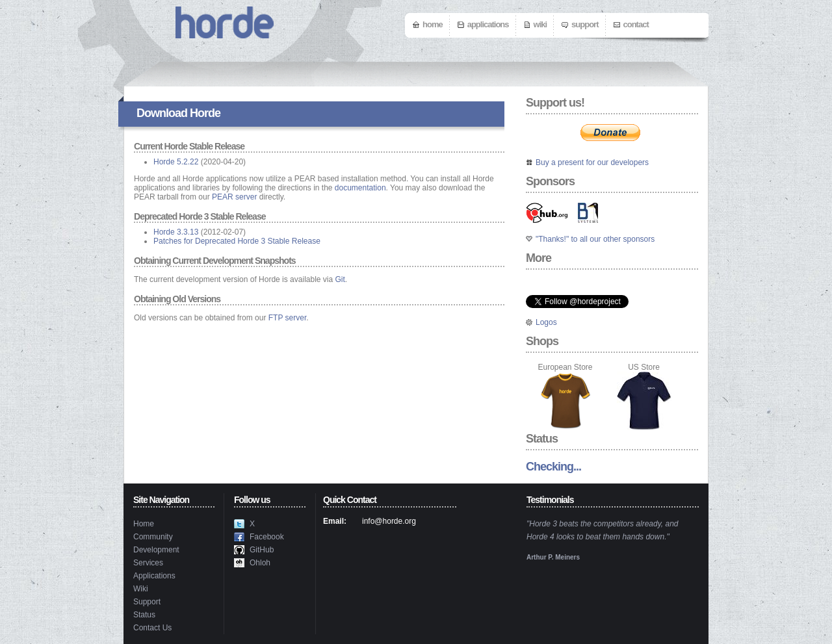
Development (156, 550)
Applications (488, 24)
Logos (546, 322)
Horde (205, 113)
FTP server (287, 318)
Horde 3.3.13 (176, 232)
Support (585, 24)
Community (153, 537)
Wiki (540, 24)
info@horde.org (389, 521)
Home (433, 24)
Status (144, 615)
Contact (636, 24)
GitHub (262, 550)
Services (148, 563)
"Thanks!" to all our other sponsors (595, 239)
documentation (360, 188)
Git (340, 279)
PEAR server (234, 197)
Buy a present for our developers (592, 162)
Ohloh (260, 563)
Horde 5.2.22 (176, 162)
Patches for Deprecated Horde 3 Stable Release (237, 241)
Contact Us (152, 628)
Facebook (267, 537)
